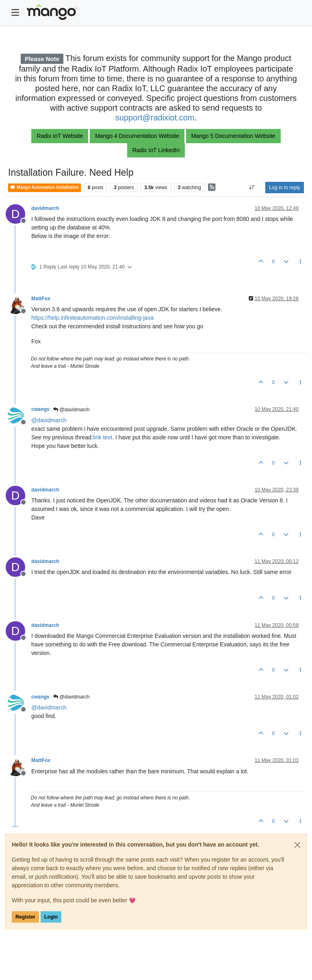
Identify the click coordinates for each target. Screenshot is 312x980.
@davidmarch (71, 410)
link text (103, 437)
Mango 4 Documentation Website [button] (137, 136)
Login (51, 917)
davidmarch (45, 208)
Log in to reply (285, 188)
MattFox (41, 299)
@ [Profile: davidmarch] (49, 420)
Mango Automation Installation (44, 187)
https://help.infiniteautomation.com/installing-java (92, 318)
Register (25, 917)
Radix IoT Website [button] (60, 136)
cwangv (40, 409)
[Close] (297, 845)
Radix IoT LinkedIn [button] (156, 150)
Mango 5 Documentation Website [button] (233, 136)
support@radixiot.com (155, 118)
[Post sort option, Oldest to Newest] (252, 188)
